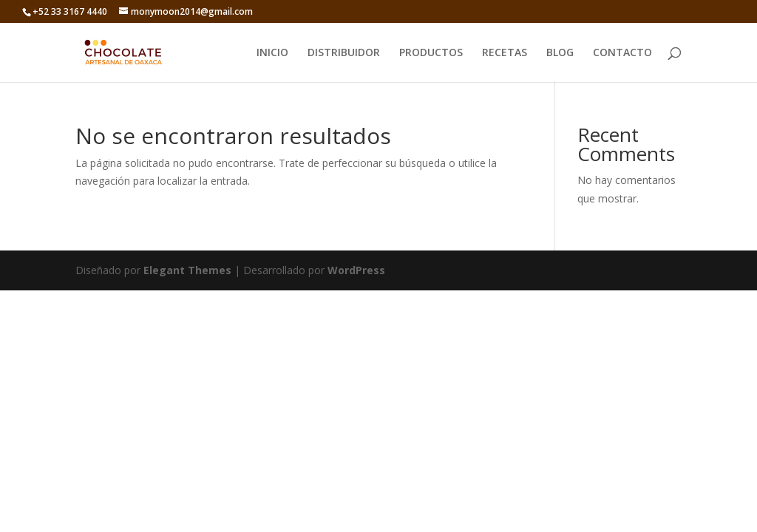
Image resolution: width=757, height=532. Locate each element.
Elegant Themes (187, 270)
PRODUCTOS (431, 53)
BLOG (560, 53)
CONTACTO (622, 53)
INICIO (272, 53)
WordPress (356, 270)
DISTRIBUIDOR (344, 53)
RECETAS (505, 53)
